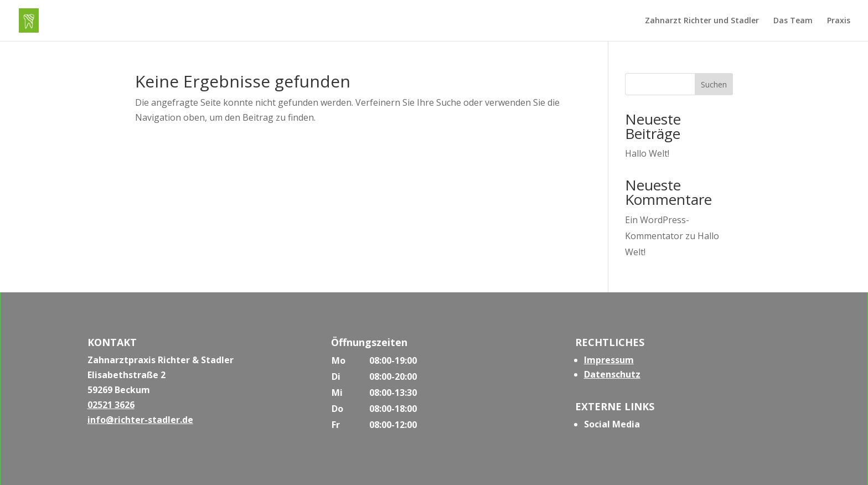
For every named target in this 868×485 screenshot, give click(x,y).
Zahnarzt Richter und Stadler (702, 21)
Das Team (793, 21)
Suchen (714, 84)
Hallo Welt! (647, 153)
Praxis (839, 21)
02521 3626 (111, 405)
